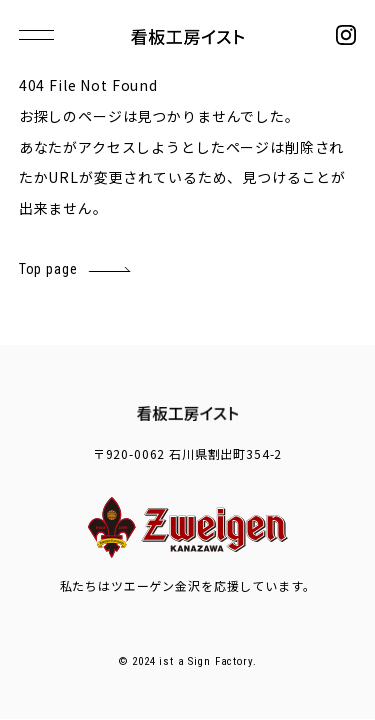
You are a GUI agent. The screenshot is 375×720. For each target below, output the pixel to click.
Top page (48, 269)
